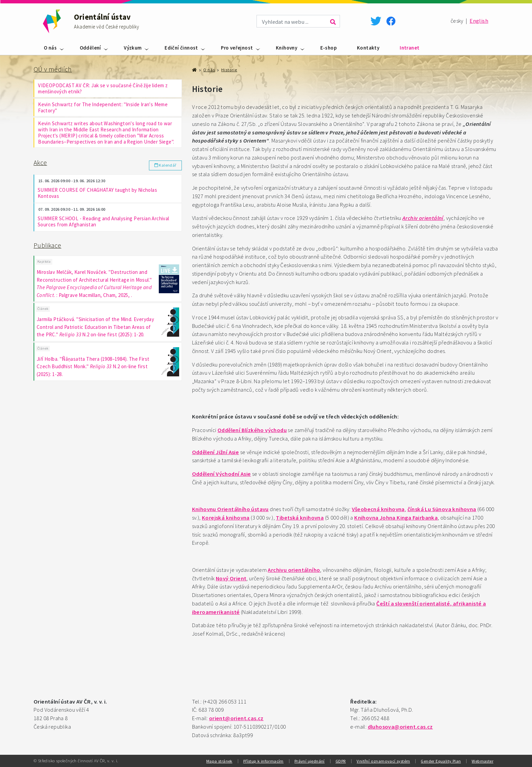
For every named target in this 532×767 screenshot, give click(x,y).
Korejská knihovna (226, 518)
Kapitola (44, 262)
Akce (40, 163)
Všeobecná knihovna (378, 509)
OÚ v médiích (53, 69)
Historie (229, 70)
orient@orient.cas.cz (236, 718)
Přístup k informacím (263, 761)
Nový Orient (231, 578)
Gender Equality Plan (441, 761)
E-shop (328, 48)
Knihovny (287, 48)
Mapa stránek (219, 761)
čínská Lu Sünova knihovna (442, 509)
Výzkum (133, 48)
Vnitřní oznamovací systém (383, 761)
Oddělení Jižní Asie (216, 452)
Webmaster (482, 761)
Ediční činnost (181, 48)
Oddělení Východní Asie (222, 474)
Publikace (47, 245)
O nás (50, 48)
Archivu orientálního (294, 570)
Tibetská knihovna (300, 518)
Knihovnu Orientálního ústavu (230, 509)
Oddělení (90, 48)
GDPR (341, 761)
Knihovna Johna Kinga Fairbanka (396, 518)
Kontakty (368, 48)
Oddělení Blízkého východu (252, 430)
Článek (43, 309)
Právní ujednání (310, 761)
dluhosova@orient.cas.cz (400, 727)
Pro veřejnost (237, 48)
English (479, 21)
